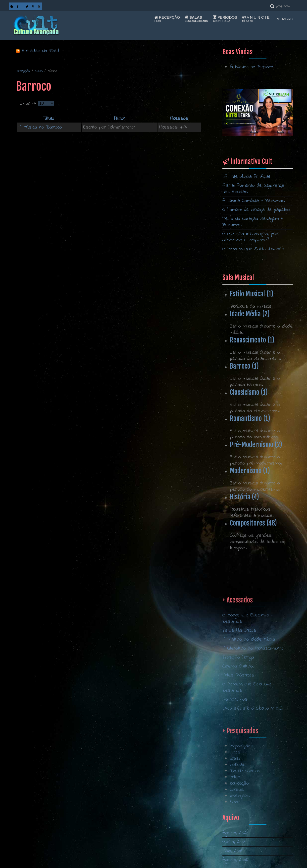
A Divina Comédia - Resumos (254, 201)
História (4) (244, 497)
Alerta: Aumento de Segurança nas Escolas (253, 189)
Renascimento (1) (252, 340)
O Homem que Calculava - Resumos (249, 785)
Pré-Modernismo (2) (256, 445)
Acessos (179, 119)
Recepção (167, 19)
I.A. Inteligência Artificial (246, 177)
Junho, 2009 (234, 842)
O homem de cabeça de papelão (256, 210)
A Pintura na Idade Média (249, 737)
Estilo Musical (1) (252, 294)
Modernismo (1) (250, 471)
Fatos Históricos (239, 728)
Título (49, 119)
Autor (119, 119)
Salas (197, 19)
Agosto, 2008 (235, 860)
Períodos (225, 19)
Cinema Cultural (238, 764)
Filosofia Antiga (238, 755)
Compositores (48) (253, 523)
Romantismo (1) (250, 418)
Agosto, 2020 (235, 833)
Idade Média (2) (250, 314)
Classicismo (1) (249, 392)
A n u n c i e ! (257, 19)
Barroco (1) (244, 366)
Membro (285, 19)
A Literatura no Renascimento (253, 746)
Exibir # (29, 103)
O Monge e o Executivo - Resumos (248, 716)
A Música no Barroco (40, 127)
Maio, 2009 (232, 851)
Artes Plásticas (238, 772)
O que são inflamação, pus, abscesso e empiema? (251, 237)
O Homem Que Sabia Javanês (253, 249)
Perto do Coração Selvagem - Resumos (253, 222)
